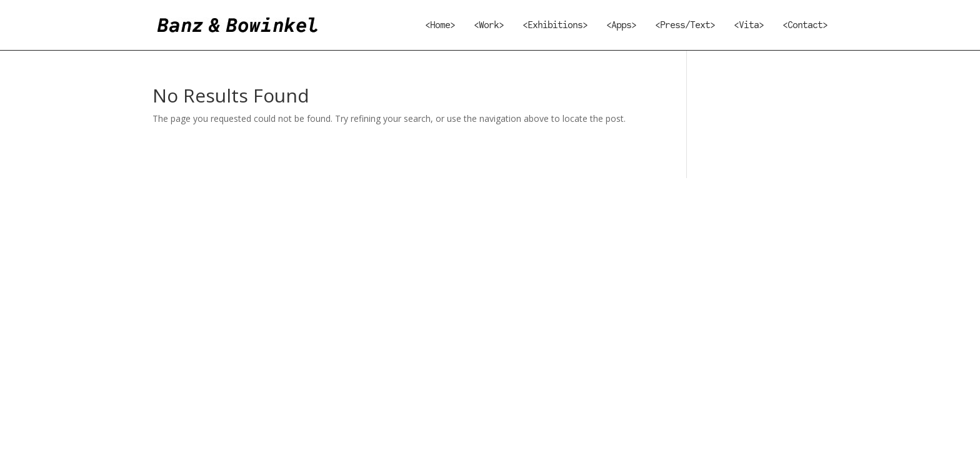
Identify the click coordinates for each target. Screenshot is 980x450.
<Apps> (621, 26)
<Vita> (749, 26)
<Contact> (805, 26)
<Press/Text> (685, 26)
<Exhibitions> (555, 26)
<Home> (440, 26)
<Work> (489, 26)
